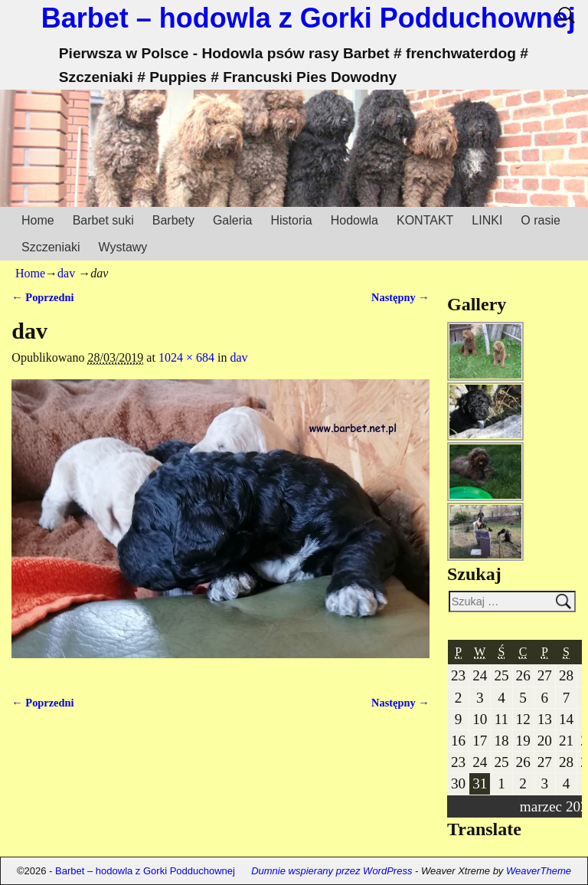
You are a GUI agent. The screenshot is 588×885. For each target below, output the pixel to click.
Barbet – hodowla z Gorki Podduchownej (309, 18)
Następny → (400, 297)
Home (38, 220)
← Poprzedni (42, 297)
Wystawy (122, 247)
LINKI (487, 220)
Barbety (173, 220)
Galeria (233, 220)
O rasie (541, 220)
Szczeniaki (51, 247)
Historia (291, 220)
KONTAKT (425, 220)
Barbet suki (103, 220)
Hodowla (354, 220)
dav (66, 273)
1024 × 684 (186, 357)
